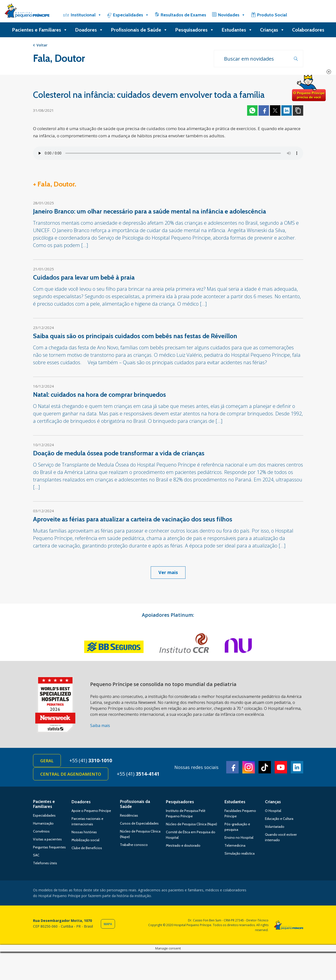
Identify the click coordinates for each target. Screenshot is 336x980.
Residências (129, 815)
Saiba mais (100, 726)
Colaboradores (308, 30)
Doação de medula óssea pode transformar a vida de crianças (119, 453)
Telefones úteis (45, 863)
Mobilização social (85, 840)
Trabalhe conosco (134, 845)
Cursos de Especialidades (139, 823)
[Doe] (305, 15)
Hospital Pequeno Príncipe (27, 12)
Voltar (42, 45)
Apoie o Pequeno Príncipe (91, 811)
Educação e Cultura (279, 819)
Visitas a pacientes (47, 839)
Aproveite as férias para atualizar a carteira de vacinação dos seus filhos (133, 519)
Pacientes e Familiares (40, 30)
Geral (47, 761)
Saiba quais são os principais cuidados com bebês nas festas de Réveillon (135, 336)
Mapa (108, 924)
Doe (309, 88)
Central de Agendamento (71, 774)
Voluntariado (275, 827)
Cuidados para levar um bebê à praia (84, 277)
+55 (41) (91, 760)
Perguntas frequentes (49, 847)
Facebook (264, 110)
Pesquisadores (195, 30)
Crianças (272, 30)
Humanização (43, 823)
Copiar (298, 110)
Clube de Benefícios (87, 848)
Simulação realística (240, 853)
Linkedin (287, 110)
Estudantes (237, 30)
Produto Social (272, 15)
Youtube (281, 767)
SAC (36, 855)
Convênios (41, 831)
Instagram (249, 767)
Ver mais (168, 572)
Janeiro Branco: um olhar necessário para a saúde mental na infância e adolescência (149, 211)
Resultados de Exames (183, 15)
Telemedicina (235, 845)
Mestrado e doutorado (183, 845)
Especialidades (131, 15)
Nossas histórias (84, 832)
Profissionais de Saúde (139, 30)
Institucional (86, 15)
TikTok (265, 767)
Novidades (232, 15)
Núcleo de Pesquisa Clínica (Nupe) (191, 824)
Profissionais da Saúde (135, 804)
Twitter (275, 110)
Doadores (89, 30)
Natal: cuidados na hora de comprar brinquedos (99, 395)
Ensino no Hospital (239, 837)
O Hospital (273, 811)
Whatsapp (252, 110)
